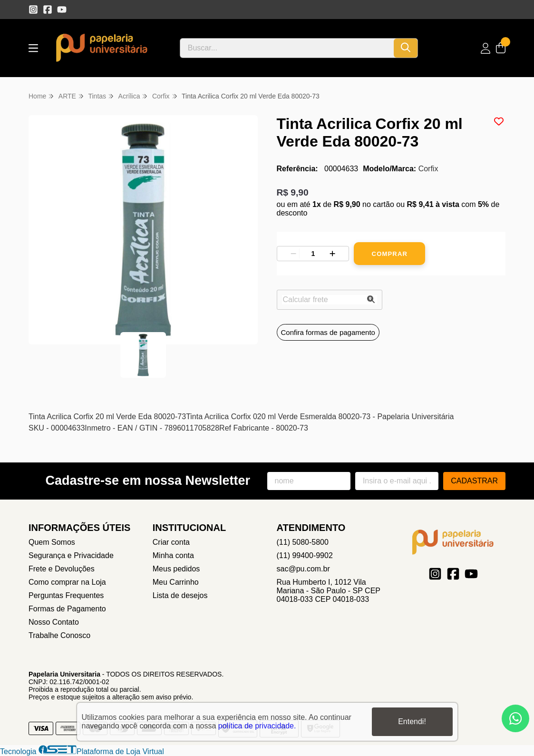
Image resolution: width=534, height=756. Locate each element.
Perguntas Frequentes (66, 595)
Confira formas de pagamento (328, 332)
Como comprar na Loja (67, 582)
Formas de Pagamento (67, 609)
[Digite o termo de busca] (287, 48)
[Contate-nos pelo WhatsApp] (515, 718)
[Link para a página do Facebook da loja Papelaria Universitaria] (48, 10)
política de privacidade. (257, 726)
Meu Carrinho (176, 582)
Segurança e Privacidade (71, 555)
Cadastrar (474, 481)
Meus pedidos (176, 569)
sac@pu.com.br (303, 569)
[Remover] (293, 254)
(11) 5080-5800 (303, 542)
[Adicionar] (332, 254)
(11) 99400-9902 (305, 555)
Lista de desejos (180, 595)
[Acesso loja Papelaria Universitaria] (485, 48)
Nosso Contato (54, 622)
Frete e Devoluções (62, 569)
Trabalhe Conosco (59, 635)
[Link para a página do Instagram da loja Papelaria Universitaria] (33, 10)
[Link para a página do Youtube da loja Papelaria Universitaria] (62, 10)
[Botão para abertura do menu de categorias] (33, 48)
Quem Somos (52, 542)
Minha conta (173, 555)
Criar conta (171, 542)
